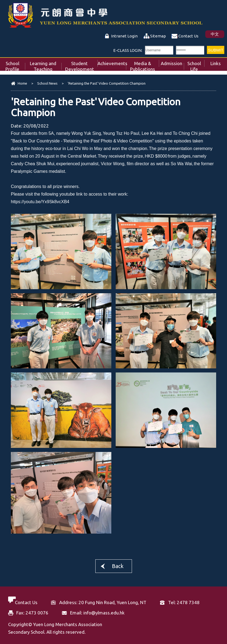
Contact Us (188, 36)
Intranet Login (124, 36)
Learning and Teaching (45, 65)
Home (22, 83)
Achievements (112, 62)
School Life (196, 65)
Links (219, 62)
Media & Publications (145, 65)
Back (118, 566)
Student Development (81, 65)
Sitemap (158, 36)
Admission (172, 62)
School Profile (15, 65)
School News (47, 83)
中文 (215, 34)
